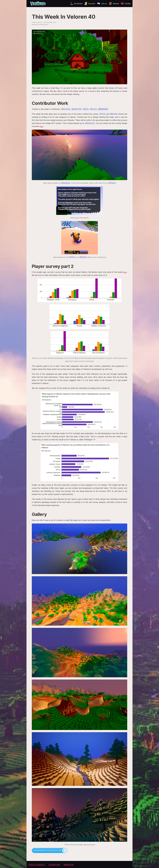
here (42, 126)
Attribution (54, 865)
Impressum (69, 865)
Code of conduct (37, 865)
